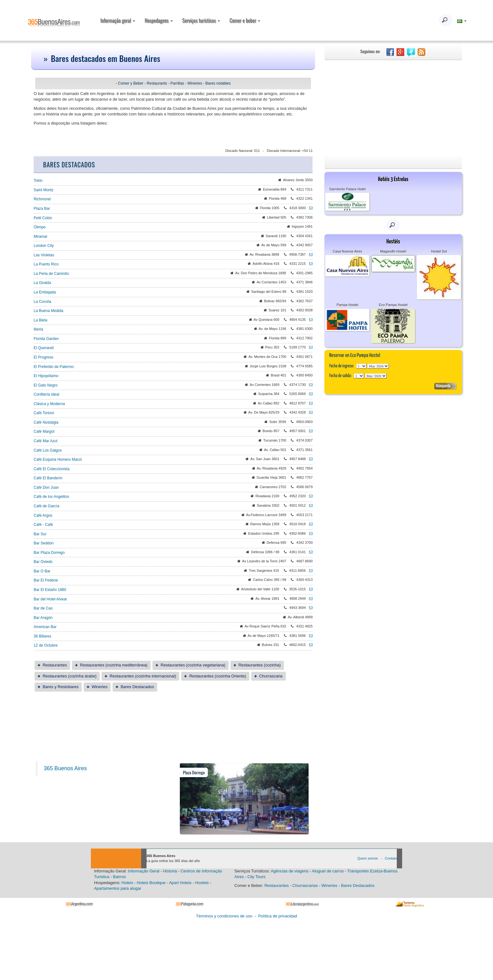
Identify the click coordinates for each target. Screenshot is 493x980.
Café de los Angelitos (51, 497)
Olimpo (40, 227)
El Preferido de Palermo (54, 367)
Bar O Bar (42, 571)
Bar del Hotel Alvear (50, 599)
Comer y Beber (131, 83)
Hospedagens (159, 20)
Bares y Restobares (61, 687)
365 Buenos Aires (65, 768)
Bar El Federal (46, 580)
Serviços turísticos (201, 20)
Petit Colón (43, 218)
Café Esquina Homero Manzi (58, 459)
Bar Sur (40, 534)
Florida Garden (46, 339)
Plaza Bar (42, 209)
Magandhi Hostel (393, 251)
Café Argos (43, 515)
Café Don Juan (46, 487)
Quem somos (367, 858)
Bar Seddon (44, 543)
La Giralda (42, 283)
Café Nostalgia (46, 422)
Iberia (38, 329)
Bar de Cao (43, 608)
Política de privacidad (278, 916)
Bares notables (218, 83)
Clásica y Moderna (49, 404)
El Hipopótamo (46, 376)
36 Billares (42, 636)
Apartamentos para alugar (118, 888)
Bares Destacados (137, 687)
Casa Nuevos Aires (347, 251)
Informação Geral (144, 871)
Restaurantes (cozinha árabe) (70, 676)
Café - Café (43, 525)
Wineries (195, 83)
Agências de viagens (290, 871)
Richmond (42, 199)
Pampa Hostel (348, 305)
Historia (170, 871)
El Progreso (44, 357)
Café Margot (44, 432)
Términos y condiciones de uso (224, 916)
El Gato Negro (46, 385)
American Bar (45, 627)
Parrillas (177, 83)
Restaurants (157, 83)
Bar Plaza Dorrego (49, 553)
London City (44, 246)
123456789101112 (378, 366)
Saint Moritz (44, 190)
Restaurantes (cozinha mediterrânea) (114, 665)
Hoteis (127, 883)
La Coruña (42, 302)
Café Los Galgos (48, 450)
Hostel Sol (439, 251)
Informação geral (118, 20)
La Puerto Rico (46, 264)
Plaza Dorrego (194, 772)
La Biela (40, 320)
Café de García (46, 506)
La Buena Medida (48, 311)
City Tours (257, 877)
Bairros (119, 877)
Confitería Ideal (46, 394)
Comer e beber (245, 20)
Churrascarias (305, 885)
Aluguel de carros (328, 871)
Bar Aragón (43, 618)
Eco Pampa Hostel (393, 305)
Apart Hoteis (180, 883)
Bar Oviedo (43, 562)
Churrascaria (271, 676)
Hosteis (202, 883)
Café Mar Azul (45, 441)
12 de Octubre (46, 645)
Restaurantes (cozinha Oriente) (218, 676)
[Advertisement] (393, 107)
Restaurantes (55, 665)
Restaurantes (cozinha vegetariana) (193, 665)
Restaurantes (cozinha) (259, 665)
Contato (391, 858)
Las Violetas (44, 255)
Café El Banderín (48, 478)
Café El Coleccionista (52, 469)
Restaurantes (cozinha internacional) (143, 676)
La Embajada (45, 292)
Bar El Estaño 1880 (50, 590)
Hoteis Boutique (151, 883)
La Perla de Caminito (51, 274)
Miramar (41, 237)
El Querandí (44, 348)
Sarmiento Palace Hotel (347, 189)
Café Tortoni (44, 413)
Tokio (38, 181)
